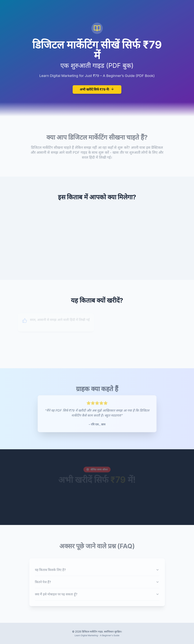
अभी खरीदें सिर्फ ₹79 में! (97, 89)
